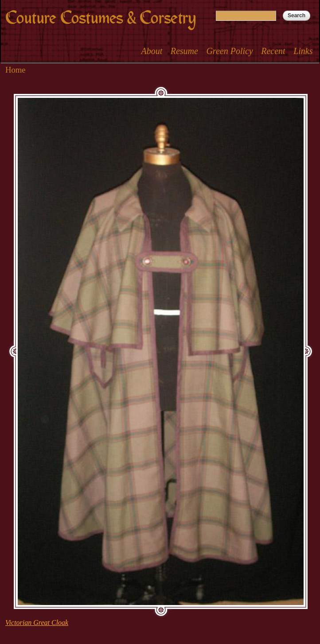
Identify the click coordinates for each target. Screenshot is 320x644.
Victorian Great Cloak (37, 623)
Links (303, 51)
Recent (273, 51)
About (152, 51)
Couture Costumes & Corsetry (101, 18)
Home (16, 70)
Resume (184, 51)
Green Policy (229, 51)
